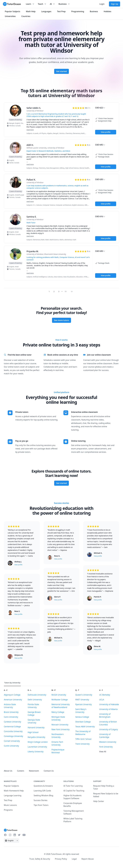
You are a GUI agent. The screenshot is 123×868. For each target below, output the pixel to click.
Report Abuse (88, 859)
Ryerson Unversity (83, 704)
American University (13, 700)
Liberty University (35, 752)
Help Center (99, 801)
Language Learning (13, 795)
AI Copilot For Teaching (74, 791)
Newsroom (34, 771)
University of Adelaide (109, 704)
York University (106, 747)
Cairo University (11, 717)
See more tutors (62, 320)
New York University (61, 729)
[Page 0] (72, 291)
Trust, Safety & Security (40, 859)
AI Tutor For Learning (73, 786)
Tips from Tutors (41, 805)
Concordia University (13, 731)
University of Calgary (109, 729)
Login (102, 4)
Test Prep (8, 800)
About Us (8, 771)
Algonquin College (12, 695)
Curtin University (11, 746)
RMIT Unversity (82, 700)
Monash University (60, 725)
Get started (61, 71)
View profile (106, 132)
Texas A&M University (85, 727)
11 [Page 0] (66, 291)
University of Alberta (108, 709)
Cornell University (12, 741)
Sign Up (115, 4)
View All (103, 752)
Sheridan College (83, 722)
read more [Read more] (30, 130)
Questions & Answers (43, 786)
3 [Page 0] (59, 291)
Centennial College (12, 727)
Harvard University (36, 727)
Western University (108, 742)
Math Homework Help (14, 791)
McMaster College (60, 700)
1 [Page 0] (49, 291)
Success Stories (40, 800)
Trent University (82, 744)
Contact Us (49, 771)
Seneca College (82, 717)
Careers (21, 771)
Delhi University (35, 700)
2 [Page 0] (54, 291)
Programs (8, 810)
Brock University (11, 712)
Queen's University (84, 695)
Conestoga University (13, 736)
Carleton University (12, 722)
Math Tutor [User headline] (31, 223)
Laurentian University (37, 747)
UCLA (102, 700)
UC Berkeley (105, 695)
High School (33, 732)
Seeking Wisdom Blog (43, 795)
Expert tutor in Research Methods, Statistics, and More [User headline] (48, 151)
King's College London (38, 742)
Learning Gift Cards (42, 791)
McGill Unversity (59, 695)
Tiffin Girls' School (83, 739)
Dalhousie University (37, 695)
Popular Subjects (11, 786)
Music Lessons (10, 805)
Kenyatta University (36, 737)
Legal (74, 859)
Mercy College (58, 712)
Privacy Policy (61, 859)
